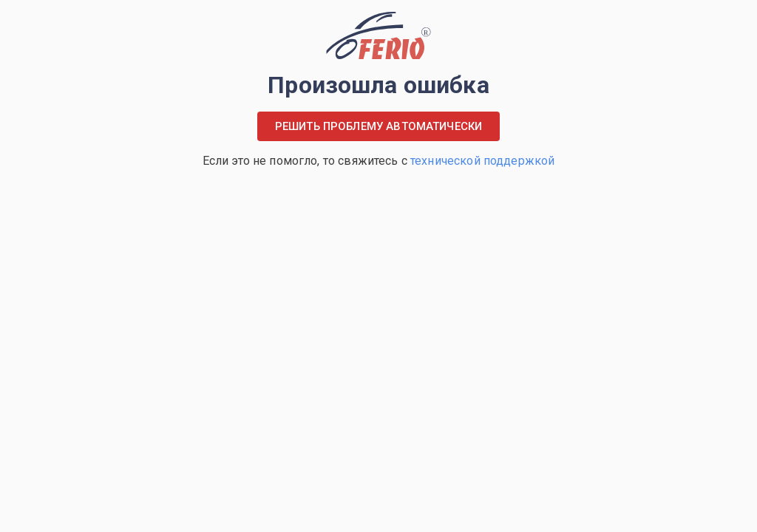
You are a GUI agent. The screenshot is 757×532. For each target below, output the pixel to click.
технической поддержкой (482, 161)
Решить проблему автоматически (378, 126)
